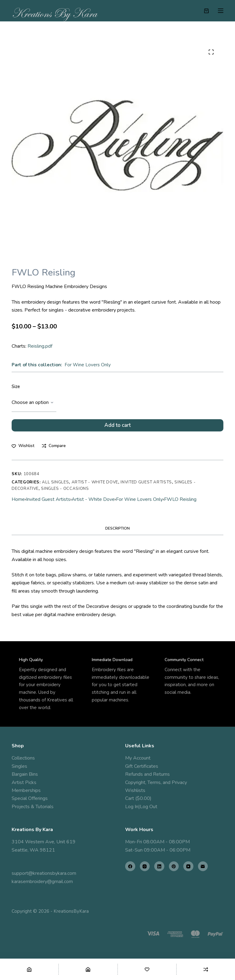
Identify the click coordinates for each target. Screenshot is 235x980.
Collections (23, 758)
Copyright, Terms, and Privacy (156, 782)
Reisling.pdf (40, 346)
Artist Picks (24, 782)
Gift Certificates (142, 766)
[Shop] (88, 969)
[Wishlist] (147, 969)
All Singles (55, 486)
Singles (19, 766)
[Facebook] (130, 866)
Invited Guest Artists (146, 486)
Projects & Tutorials (33, 807)
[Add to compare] (54, 450)
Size (16, 386)
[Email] (203, 866)
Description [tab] (117, 533)
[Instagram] (145, 866)
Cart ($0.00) (138, 799)
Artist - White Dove (95, 486)
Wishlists (135, 790)
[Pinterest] (174, 866)
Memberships (26, 790)
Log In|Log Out (141, 807)
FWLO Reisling (180, 504)
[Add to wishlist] (23, 450)
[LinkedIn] (159, 866)
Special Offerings (30, 799)
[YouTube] (188, 866)
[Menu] (221, 11)
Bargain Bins (25, 775)
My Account (138, 758)
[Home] (29, 969)
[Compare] (206, 969)
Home (18, 504)
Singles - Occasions (65, 493)
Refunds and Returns (147, 775)
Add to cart (117, 427)
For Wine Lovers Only (88, 365)
